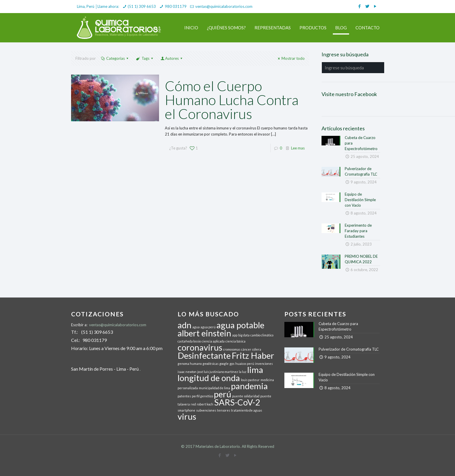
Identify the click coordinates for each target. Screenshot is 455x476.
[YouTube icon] (375, 6)
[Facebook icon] (359, 6)
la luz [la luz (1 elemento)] (243, 372)
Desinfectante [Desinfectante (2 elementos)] (204, 355)
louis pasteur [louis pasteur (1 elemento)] (250, 380)
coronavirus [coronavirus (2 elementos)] (200, 347)
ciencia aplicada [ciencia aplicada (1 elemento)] (213, 341)
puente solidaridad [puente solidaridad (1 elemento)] (246, 396)
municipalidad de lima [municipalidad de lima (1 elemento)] (214, 388)
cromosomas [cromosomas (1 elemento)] (232, 349)
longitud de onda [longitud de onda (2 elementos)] (209, 378)
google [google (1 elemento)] (224, 364)
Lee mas (298, 148)
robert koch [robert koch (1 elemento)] (205, 404)
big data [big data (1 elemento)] (244, 335)
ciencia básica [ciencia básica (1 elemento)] (235, 341)
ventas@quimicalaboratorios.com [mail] (224, 6)
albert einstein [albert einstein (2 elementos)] (204, 333)
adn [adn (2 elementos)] (185, 325)
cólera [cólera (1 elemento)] (257, 349)
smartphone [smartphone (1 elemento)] (186, 410)
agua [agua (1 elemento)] (196, 327)
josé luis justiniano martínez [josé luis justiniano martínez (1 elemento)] (218, 372)
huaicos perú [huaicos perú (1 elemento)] (245, 364)
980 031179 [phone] (176, 6)
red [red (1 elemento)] (193, 404)
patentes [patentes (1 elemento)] (184, 396)
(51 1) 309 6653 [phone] (142, 6)
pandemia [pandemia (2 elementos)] (249, 386)
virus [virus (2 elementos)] (187, 416)
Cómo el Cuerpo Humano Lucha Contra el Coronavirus (232, 100)
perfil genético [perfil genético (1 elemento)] (202, 396)
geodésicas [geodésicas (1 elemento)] (211, 364)
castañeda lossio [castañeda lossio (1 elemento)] (189, 341)
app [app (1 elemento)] (235, 335)
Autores (172, 58)
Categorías (115, 58)
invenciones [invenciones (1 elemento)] (264, 364)
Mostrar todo (290, 58)
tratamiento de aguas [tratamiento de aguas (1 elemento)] (247, 410)
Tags (145, 58)
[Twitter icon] (367, 6)
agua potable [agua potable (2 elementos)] (240, 325)
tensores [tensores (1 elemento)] (224, 410)
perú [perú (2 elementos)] (223, 394)
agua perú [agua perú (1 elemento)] (208, 327)
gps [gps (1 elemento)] (232, 364)
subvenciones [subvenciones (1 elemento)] (206, 410)
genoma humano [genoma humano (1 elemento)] (190, 364)
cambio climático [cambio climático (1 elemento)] (262, 335)
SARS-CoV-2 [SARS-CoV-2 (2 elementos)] (237, 402)
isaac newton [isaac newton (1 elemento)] (187, 372)
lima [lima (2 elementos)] (255, 370)
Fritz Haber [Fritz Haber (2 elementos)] (253, 355)
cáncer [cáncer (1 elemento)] (246, 349)
